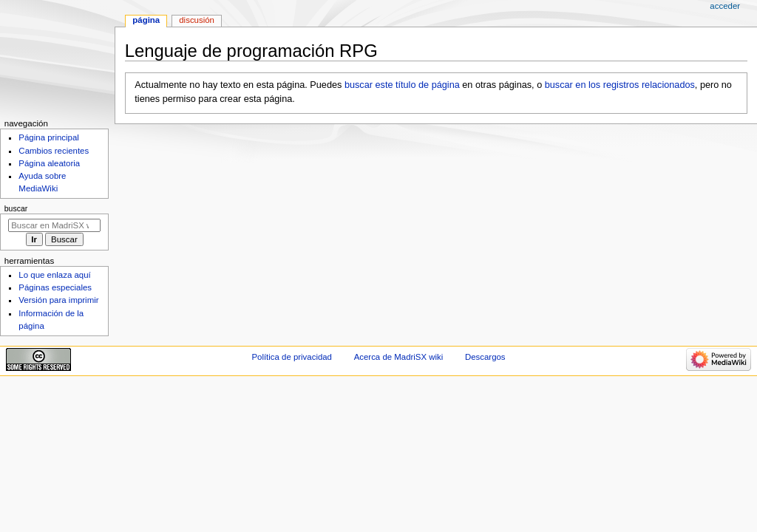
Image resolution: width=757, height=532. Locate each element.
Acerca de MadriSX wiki (399, 357)
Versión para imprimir (58, 300)
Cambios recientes (54, 151)
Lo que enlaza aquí (54, 275)
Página (146, 20)
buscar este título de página (402, 85)
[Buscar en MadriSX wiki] (54, 225)
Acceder (725, 6)
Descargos (485, 357)
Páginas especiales (55, 287)
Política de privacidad (292, 357)
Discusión (197, 20)
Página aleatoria (49, 163)
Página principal (49, 137)
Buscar (16, 208)
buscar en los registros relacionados (620, 85)
